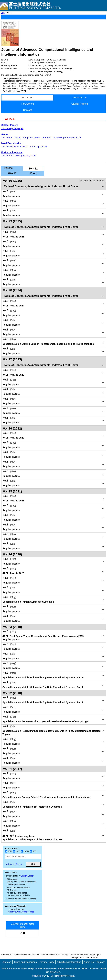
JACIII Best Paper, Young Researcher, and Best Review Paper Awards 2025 (41, 138)
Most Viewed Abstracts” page (21, 912)
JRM (9, 851)
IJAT (16, 851)
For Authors (27, 104)
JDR (33, 851)
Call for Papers (80, 104)
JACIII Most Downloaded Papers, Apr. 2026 (24, 147)
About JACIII (80, 97)
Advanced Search (14, 864)
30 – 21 (33, 169)
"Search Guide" (27, 876)
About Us (89, 962)
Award (5, 134)
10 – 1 (33, 173)
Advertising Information (69, 962)
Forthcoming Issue (12, 152)
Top (3, 13)
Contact (27, 110)
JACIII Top (27, 97)
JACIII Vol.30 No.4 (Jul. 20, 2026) (19, 156)
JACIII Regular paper (12, 128)
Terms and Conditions (25, 962)
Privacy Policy (47, 962)
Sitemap (7, 962)
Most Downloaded (11, 143)
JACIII (25, 851)
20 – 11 (12, 173)
